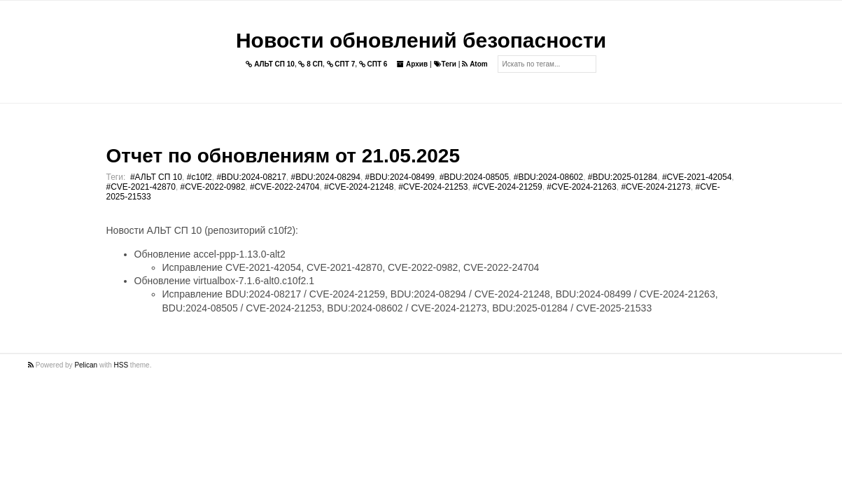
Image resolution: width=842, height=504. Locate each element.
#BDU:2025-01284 (623, 177)
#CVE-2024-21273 (655, 187)
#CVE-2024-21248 (359, 187)
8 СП (310, 64)
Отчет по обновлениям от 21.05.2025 (283, 156)
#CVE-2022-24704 (285, 187)
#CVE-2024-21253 (433, 187)
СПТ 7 (341, 64)
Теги (445, 64)
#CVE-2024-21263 (581, 187)
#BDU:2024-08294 (326, 177)
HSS (121, 365)
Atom (475, 64)
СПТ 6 (373, 64)
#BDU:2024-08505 (474, 177)
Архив (412, 64)
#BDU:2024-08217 (251, 177)
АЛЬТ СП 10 (270, 64)
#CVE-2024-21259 (507, 187)
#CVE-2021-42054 (697, 177)
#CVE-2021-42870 (141, 187)
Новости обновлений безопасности (421, 40)
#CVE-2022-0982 (213, 187)
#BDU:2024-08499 (400, 177)
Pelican (86, 365)
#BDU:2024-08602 (548, 177)
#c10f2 (199, 177)
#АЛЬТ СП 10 (156, 177)
